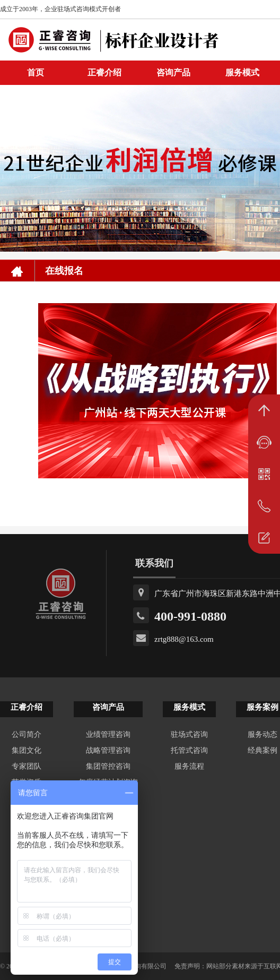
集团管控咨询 (108, 766)
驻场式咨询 (189, 734)
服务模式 (242, 72)
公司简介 (27, 734)
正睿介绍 (27, 707)
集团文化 (27, 750)
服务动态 (262, 734)
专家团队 (27, 766)
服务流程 (189, 766)
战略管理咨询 (108, 750)
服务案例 (262, 707)
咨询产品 (173, 72)
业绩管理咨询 (108, 734)
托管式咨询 (189, 750)
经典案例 (262, 750)
